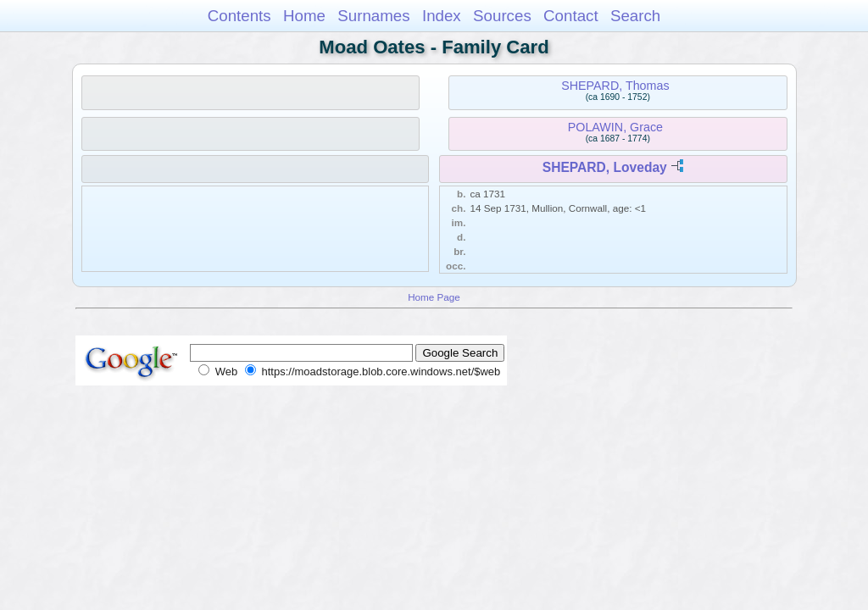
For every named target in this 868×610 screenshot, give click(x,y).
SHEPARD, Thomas (615, 86)
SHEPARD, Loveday (605, 167)
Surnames (373, 16)
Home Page (434, 297)
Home (304, 16)
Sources (502, 16)
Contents (239, 16)
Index (442, 16)
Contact (571, 16)
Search (635, 16)
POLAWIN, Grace (615, 127)
